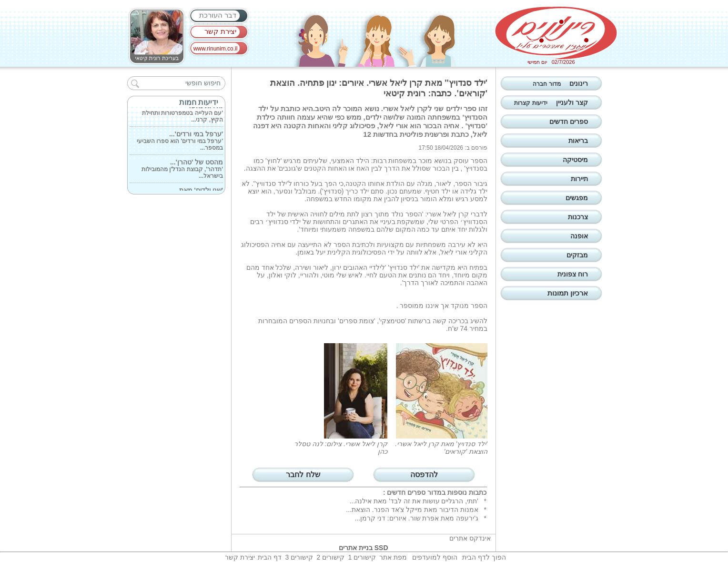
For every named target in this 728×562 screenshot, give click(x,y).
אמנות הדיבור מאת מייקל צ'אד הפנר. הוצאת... (412, 510)
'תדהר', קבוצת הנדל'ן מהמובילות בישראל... (182, 170)
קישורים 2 (330, 557)
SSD (381, 548)
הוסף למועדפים (435, 557)
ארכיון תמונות (568, 293)
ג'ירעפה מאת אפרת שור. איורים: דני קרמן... (416, 518)
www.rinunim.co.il (216, 49)
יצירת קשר (220, 31)
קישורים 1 (362, 557)
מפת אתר (393, 557)
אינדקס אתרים (470, 538)
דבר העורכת (218, 15)
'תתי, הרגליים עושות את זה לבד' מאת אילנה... (414, 501)
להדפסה (424, 475)
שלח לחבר (303, 475)
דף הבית (270, 557)
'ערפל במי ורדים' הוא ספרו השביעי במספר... (180, 142)
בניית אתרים (356, 548)
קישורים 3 (299, 557)
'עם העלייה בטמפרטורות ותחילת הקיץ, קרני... (182, 113)
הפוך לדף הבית (484, 557)
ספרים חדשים (406, 492)
